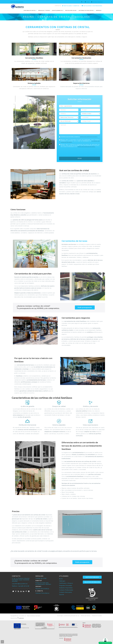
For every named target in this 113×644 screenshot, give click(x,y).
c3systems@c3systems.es (20, 584)
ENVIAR (80, 158)
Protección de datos (97, 616)
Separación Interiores (81, 83)
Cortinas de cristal (41, 578)
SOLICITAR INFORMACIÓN (92, 582)
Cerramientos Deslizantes (81, 58)
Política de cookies (86, 616)
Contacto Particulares (66, 592)
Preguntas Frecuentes (66, 586)
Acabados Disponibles (66, 588)
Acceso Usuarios (97, 2)
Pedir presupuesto (85, 307)
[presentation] (71, 152)
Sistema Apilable (34, 83)
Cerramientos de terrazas (74, 241)
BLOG (61, 579)
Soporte (62, 595)
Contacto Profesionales (66, 590)
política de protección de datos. (89, 137)
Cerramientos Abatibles (34, 58)
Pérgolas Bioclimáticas (42, 589)
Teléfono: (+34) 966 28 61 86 (21, 586)
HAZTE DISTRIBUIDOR (92, 577)
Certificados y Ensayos (66, 583)
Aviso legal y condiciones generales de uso (68, 616)
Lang (87, 2)
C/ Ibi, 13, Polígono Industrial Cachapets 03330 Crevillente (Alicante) (21, 580)
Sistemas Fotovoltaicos (42, 593)
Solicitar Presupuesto (17, 2)
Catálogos (62, 581)
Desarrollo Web (17, 618)
